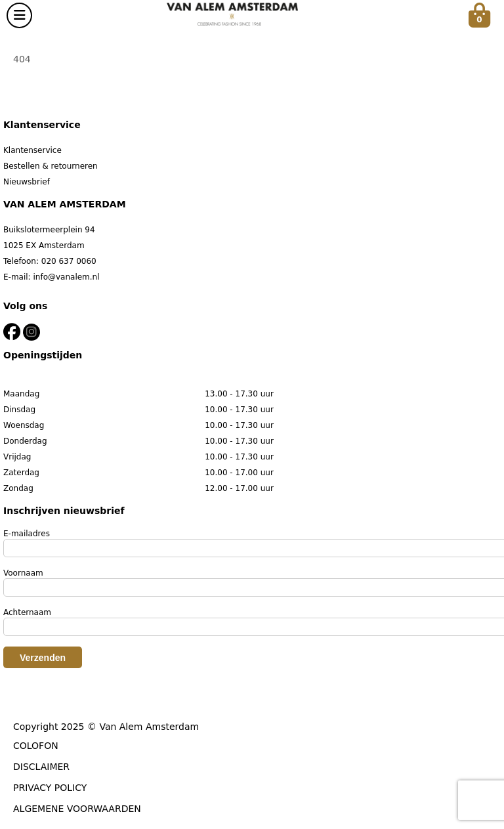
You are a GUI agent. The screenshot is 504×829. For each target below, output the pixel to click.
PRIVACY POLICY (50, 788)
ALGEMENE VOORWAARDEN (77, 809)
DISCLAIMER (41, 767)
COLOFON (36, 746)
